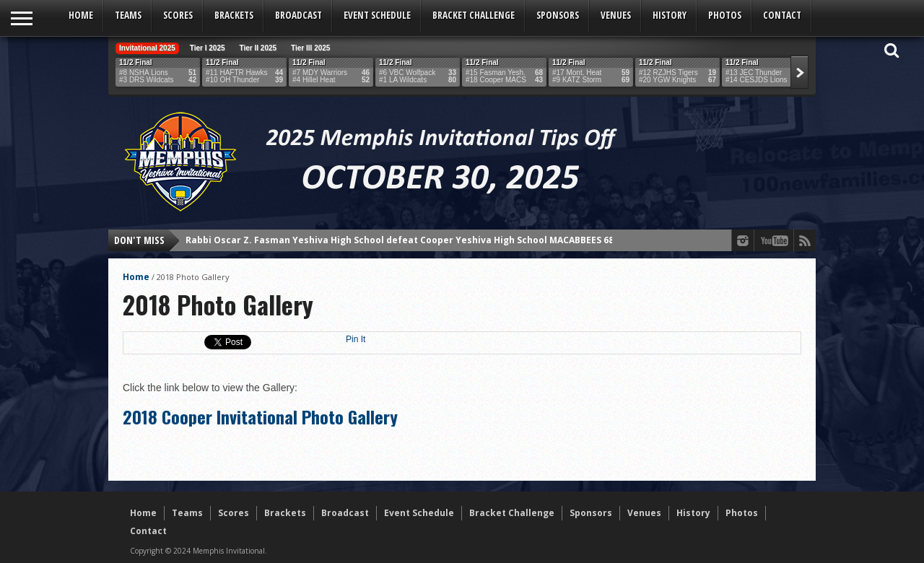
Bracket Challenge (474, 15)
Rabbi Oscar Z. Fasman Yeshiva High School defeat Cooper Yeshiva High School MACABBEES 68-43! (408, 240)
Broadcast (298, 15)
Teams (128, 15)
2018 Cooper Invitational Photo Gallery (260, 416)
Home (81, 15)
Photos (725, 15)
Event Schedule (377, 15)
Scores (178, 15)
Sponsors (558, 15)
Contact (782, 15)
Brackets (234, 15)
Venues (616, 15)
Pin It (356, 339)
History (670, 15)
